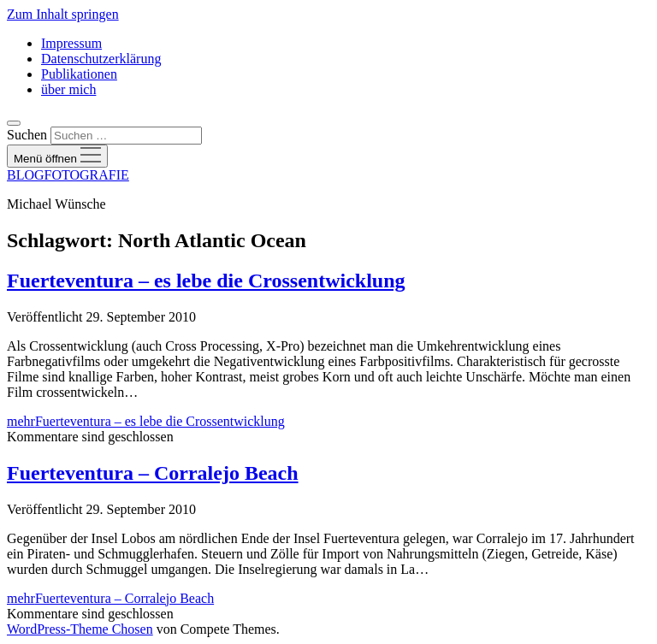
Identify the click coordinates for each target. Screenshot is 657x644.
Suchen (27, 135)
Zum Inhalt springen (63, 14)
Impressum (71, 43)
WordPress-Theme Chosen (80, 629)
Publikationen (79, 74)
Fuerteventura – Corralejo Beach (153, 473)
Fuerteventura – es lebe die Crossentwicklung (206, 281)
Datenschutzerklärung (101, 59)
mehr (146, 421)
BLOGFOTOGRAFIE (68, 175)
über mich (68, 89)
